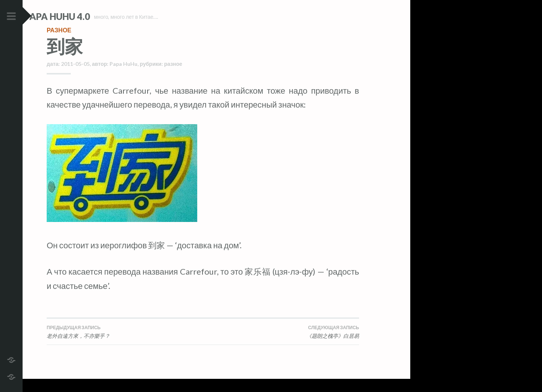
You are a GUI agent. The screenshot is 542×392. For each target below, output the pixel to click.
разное (59, 43)
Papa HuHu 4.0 (79, 16)
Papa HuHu (123, 77)
